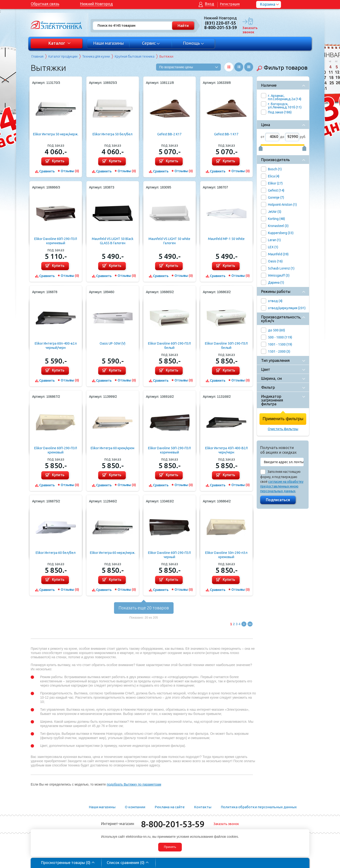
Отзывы (70, 171)
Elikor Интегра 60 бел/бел (56, 553)
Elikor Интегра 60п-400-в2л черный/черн (56, 346)
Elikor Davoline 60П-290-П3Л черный (169, 555)
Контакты (203, 807)
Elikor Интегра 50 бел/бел (113, 134)
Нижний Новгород (96, 4)
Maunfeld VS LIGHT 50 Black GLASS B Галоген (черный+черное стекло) (113, 241)
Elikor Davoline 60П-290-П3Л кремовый (56, 450)
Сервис (151, 43)
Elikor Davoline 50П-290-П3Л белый (226, 346)
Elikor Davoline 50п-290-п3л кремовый (226, 555)
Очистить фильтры (283, 429)
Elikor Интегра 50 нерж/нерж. (56, 134)
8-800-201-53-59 (173, 824)
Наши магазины (108, 43)
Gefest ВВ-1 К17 (226, 134)
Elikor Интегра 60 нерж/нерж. (113, 553)
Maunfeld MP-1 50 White (226, 239)
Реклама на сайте (170, 807)
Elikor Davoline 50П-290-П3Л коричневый (169, 450)
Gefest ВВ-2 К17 (169, 134)
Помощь (193, 43)
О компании (135, 807)
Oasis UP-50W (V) (113, 343)
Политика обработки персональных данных (259, 807)
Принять (170, 847)
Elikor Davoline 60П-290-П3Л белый (169, 346)
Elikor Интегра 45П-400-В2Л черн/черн (226, 450)
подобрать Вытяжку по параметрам (134, 784)
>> (250, 624)
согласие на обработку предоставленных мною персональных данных (282, 486)
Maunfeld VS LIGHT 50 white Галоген (169, 241)
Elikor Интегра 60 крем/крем (113, 448)
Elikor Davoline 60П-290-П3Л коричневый (56, 241)
